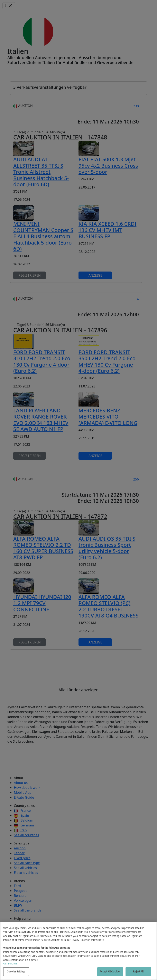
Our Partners (10, 964)
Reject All (138, 972)
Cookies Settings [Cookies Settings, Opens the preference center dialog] (16, 972)
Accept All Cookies (110, 972)
